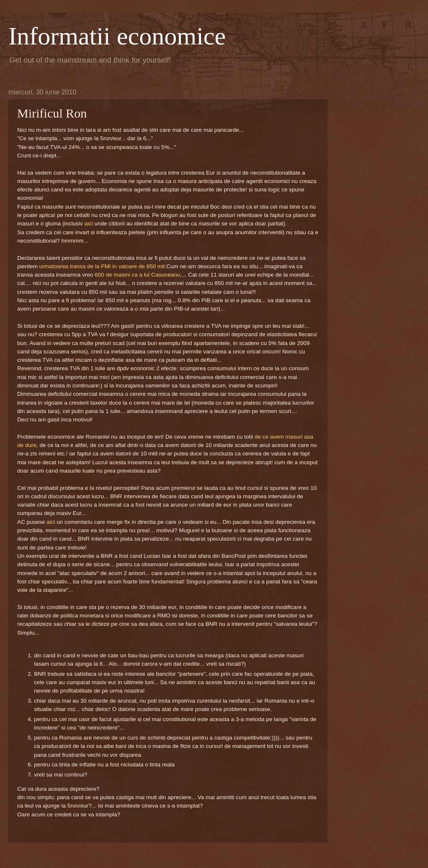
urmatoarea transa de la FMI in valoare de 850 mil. (103, 266)
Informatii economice (117, 36)
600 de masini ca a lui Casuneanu (138, 275)
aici (89, 224)
